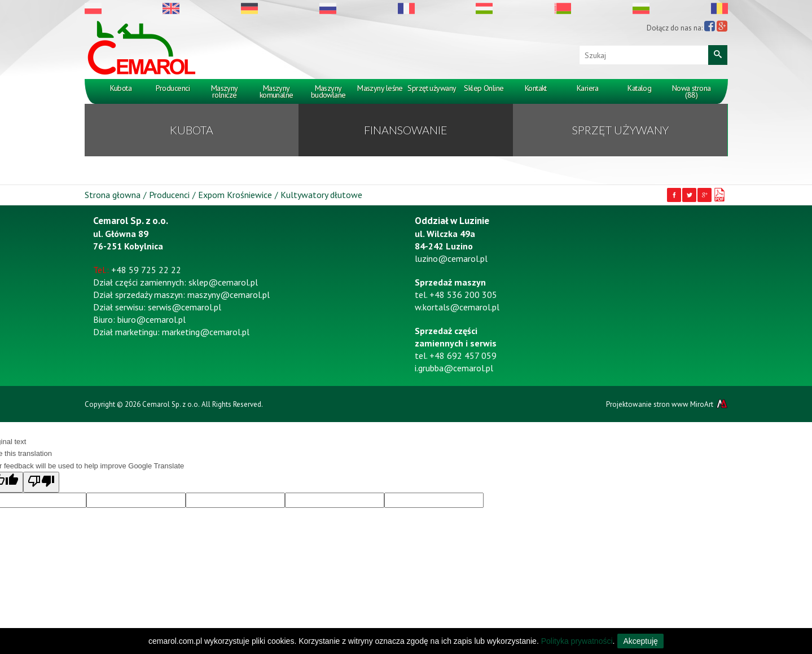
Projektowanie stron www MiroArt (667, 404)
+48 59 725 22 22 (146, 270)
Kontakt (536, 88)
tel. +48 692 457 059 (456, 355)
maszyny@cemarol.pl (229, 295)
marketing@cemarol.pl (206, 332)
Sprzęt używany (432, 88)
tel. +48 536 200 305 (456, 295)
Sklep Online (484, 88)
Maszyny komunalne (276, 91)
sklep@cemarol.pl (223, 282)
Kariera (588, 88)
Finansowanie (406, 130)
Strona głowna (113, 195)
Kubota (121, 88)
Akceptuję (640, 641)
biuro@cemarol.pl (152, 319)
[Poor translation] (41, 482)
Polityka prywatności (577, 641)
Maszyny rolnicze (225, 91)
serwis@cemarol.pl (185, 307)
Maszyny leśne (380, 88)
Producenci (173, 88)
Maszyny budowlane (328, 91)
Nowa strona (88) (692, 91)
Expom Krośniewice (235, 195)
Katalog (639, 88)
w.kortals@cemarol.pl (457, 307)
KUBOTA (192, 130)
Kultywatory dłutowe (321, 195)
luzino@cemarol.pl (451, 258)
